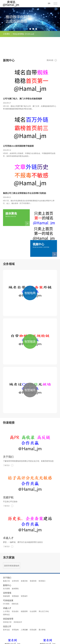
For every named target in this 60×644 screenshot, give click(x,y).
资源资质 (33, 562)
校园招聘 (24, 592)
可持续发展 (8, 581)
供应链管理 (8, 600)
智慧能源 (15, 577)
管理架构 (15, 611)
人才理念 (6, 592)
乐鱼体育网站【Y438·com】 (23, 40)
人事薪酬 (24, 611)
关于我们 (7, 558)
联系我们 (42, 562)
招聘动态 (6, 595)
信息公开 (7, 607)
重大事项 (42, 611)
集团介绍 (6, 562)
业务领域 (7, 574)
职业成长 (15, 592)
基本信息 (6, 611)
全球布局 (15, 562)
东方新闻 (6, 569)
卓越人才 (7, 589)
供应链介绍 (7, 603)
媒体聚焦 (15, 569)
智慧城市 (24, 577)
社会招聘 (33, 592)
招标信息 (15, 585)
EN (49, 3)
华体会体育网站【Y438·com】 (24, 34)
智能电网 (6, 577)
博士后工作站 (44, 592)
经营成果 (33, 611)
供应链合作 (18, 603)
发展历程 (24, 562)
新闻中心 (7, 566)
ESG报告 (6, 585)
